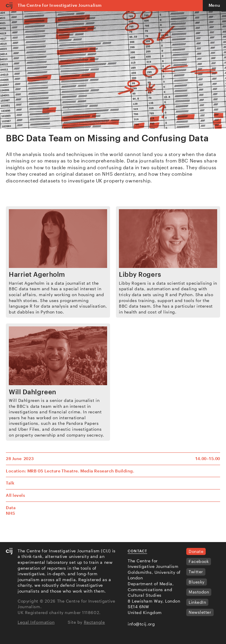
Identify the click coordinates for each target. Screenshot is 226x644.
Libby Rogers (140, 274)
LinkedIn (197, 602)
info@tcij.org (141, 624)
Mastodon (199, 592)
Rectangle (94, 622)
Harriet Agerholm (37, 274)
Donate (196, 551)
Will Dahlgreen (33, 392)
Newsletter (200, 612)
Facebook (199, 561)
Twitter (196, 572)
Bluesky (197, 582)
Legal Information (36, 622)
